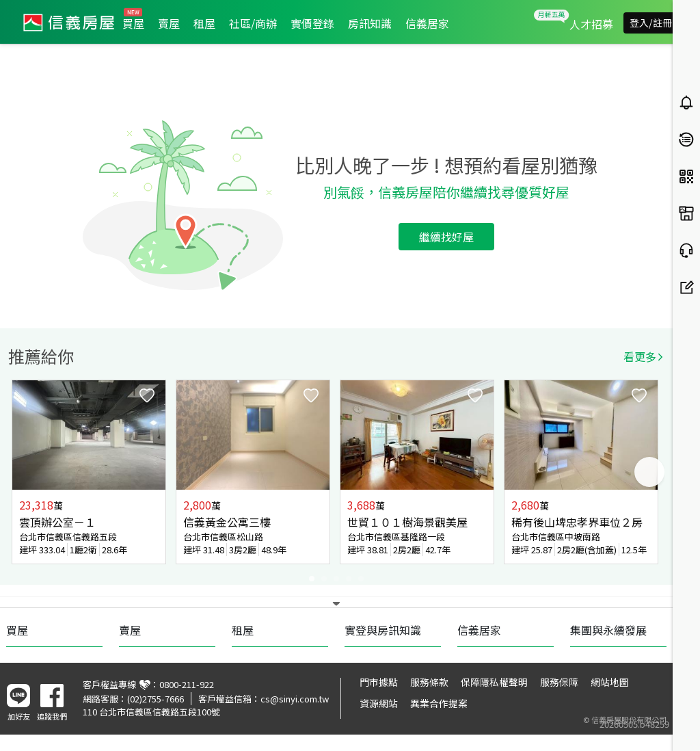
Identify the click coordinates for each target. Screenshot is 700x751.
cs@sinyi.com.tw (295, 699)
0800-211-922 (187, 684)
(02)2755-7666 (156, 699)
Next (649, 472)
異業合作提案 (439, 703)
